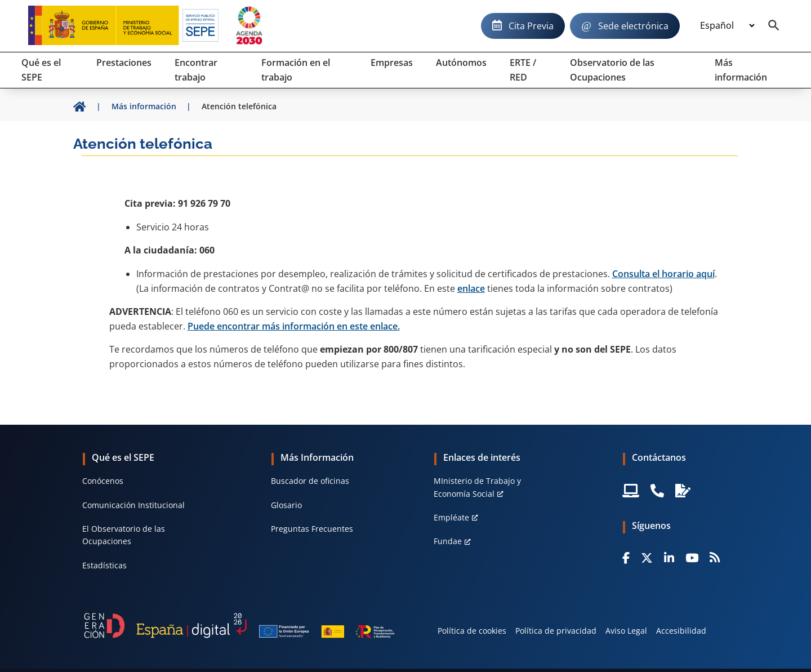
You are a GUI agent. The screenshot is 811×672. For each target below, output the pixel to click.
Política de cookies (472, 631)
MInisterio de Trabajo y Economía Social (477, 487)
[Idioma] (727, 26)
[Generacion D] (239, 626)
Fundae (448, 541)
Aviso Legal (626, 631)
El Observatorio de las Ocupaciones (124, 535)
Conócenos (103, 481)
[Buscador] (774, 26)
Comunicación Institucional (133, 505)
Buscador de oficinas (310, 481)
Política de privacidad (556, 631)
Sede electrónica (633, 26)
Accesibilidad (681, 631)
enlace (471, 288)
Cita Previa (531, 26)
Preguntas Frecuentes (312, 529)
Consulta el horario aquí (663, 274)
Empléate (451, 517)
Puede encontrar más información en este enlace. (294, 326)
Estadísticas (104, 565)
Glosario (286, 505)
